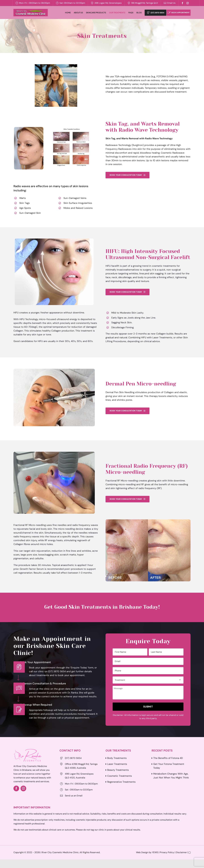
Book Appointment (179, 13)
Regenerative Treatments (121, 782)
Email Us (171, 3)
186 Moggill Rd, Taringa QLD (144, 3)
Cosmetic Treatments (120, 776)
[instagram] (188, 3)
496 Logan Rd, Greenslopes (108, 3)
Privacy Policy (167, 853)
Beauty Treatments (118, 770)
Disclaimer (181, 853)
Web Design (142, 853)
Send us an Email (74, 796)
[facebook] (182, 3)
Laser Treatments (117, 764)
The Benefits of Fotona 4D (168, 758)
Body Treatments (117, 758)
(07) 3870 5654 (153, 13)
